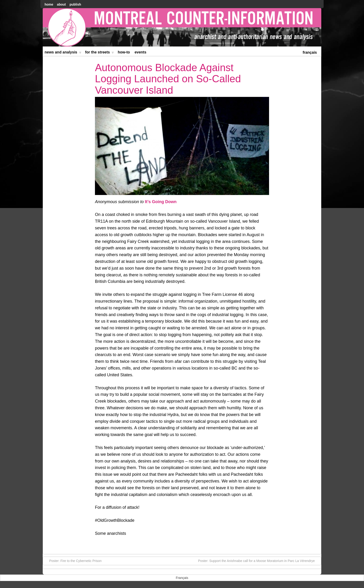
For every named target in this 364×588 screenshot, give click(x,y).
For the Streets (100, 53)
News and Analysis (63, 53)
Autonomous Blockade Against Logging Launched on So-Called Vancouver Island (168, 79)
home (49, 4)
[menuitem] (310, 52)
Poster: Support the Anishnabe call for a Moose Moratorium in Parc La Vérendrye (259, 561)
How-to (124, 52)
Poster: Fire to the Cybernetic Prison (73, 561)
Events (141, 52)
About (61, 4)
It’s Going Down (161, 202)
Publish (75, 4)
